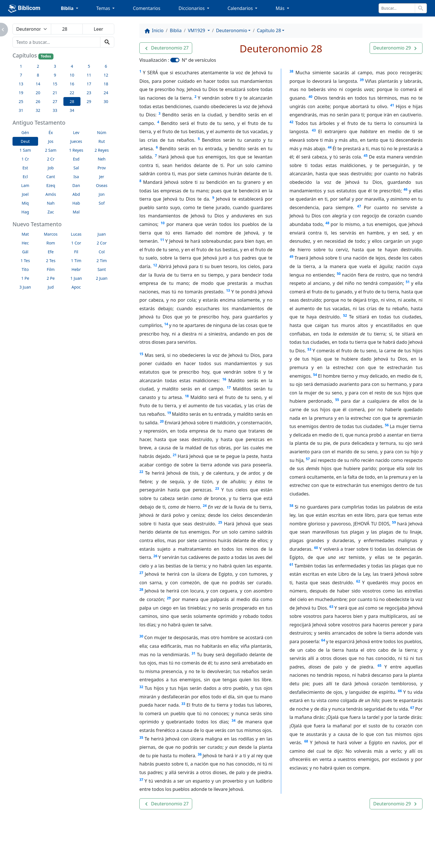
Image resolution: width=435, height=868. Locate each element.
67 (412, 708)
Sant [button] (102, 269)
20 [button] (38, 93)
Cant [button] (51, 177)
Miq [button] (25, 203)
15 (141, 354)
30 (141, 636)
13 (228, 290)
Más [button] (280, 8)
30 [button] (106, 101)
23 (217, 488)
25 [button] (21, 101)
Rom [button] (51, 243)
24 (205, 506)
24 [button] (106, 93)
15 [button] (55, 84)
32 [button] (38, 110)
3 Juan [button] (25, 287)
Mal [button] (76, 212)
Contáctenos (114, 848)
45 (366, 156)
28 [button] (72, 101)
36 (200, 754)
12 (155, 265)
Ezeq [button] (51, 185)
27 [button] (55, 101)
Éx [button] (51, 132)
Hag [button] (25, 212)
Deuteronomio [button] (232, 30)
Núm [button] (101, 132)
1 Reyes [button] (76, 150)
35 (141, 738)
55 (337, 400)
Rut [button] (101, 141)
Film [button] (51, 269)
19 (169, 413)
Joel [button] (25, 194)
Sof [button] (102, 203)
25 (220, 522)
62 (358, 581)
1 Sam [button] (25, 150)
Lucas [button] (76, 234)
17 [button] (89, 84)
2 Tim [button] (101, 261)
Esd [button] (76, 159)
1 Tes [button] (25, 261)
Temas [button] (104, 8)
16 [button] (72, 84)
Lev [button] (76, 132)
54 (315, 375)
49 (291, 257)
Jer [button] (102, 177)
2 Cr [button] (51, 159)
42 (291, 122)
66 (400, 691)
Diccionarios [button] (192, 8)
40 (310, 97)
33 (183, 704)
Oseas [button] (102, 185)
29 (169, 598)
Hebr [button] (76, 269)
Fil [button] (76, 252)
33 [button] (55, 110)
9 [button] (55, 75)
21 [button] (55, 93)
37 (141, 780)
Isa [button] (76, 177)
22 (141, 472)
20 (162, 421)
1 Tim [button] (76, 261)
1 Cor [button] (76, 243)
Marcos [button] (51, 234)
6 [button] (106, 66)
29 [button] (89, 101)
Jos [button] (51, 141)
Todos (46, 56)
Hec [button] (25, 243)
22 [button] (72, 93)
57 (308, 459)
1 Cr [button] (25, 159)
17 (229, 387)
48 (328, 223)
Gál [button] (25, 252)
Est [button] (25, 168)
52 (345, 315)
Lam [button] (25, 185)
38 (291, 71)
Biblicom (24, 9)
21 (175, 455)
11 (162, 240)
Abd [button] (76, 194)
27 (141, 573)
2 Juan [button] (102, 278)
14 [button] (38, 84)
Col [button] (102, 252)
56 (387, 425)
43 (314, 130)
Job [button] (51, 168)
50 (339, 274)
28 (141, 590)
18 (187, 396)
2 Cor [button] (102, 243)
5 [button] (89, 66)
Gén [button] (25, 132)
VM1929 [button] (197, 30)
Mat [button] (25, 234)
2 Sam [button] (51, 150)
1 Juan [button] (76, 278)
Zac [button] (51, 212)
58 (291, 506)
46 (405, 189)
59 (394, 522)
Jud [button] (51, 287)
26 (156, 556)
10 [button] (72, 75)
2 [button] (38, 66)
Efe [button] (51, 252)
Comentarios (147, 8)
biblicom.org (55, 858)
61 (291, 564)
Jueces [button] (76, 141)
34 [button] (72, 110)
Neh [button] (102, 159)
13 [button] (21, 84)
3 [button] (55, 66)
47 (359, 206)
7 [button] (21, 75)
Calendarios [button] (241, 8)
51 (408, 282)
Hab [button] (76, 203)
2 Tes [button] (51, 261)
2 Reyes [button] (102, 150)
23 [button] (89, 93)
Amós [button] (51, 194)
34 (234, 720)
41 (392, 105)
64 (323, 640)
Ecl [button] (25, 177)
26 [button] (38, 101)
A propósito (77, 848)
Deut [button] (25, 141)
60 (316, 548)
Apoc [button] (76, 287)
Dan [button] (76, 185)
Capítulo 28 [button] (269, 30)
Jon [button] (102, 194)
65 (380, 666)
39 (362, 80)
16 (224, 379)
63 (332, 607)
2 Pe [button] (51, 278)
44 (330, 147)
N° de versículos (199, 60)
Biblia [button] (68, 8)
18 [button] (106, 84)
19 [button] (21, 93)
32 (141, 687)
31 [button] (21, 110)
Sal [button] (76, 168)
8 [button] (38, 75)
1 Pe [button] (25, 278)
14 (166, 324)
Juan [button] (102, 234)
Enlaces (45, 848)
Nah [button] (51, 203)
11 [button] (89, 75)
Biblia (176, 30)
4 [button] (72, 66)
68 (306, 741)
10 (163, 223)
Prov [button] (102, 168)
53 (309, 349)
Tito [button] (25, 269)
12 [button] (106, 75)
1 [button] (21, 66)
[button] (166, 48)
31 (194, 653)
